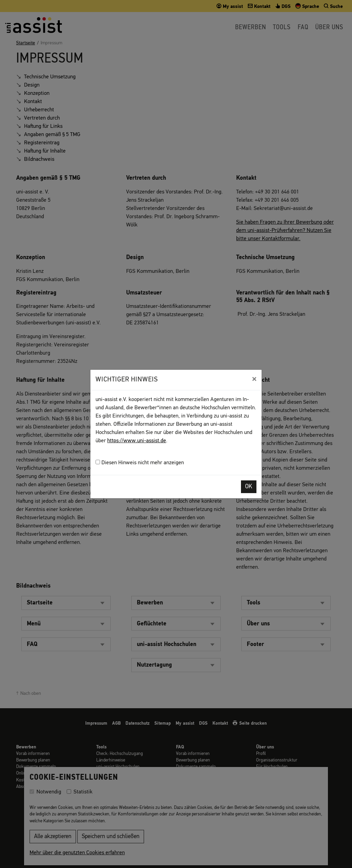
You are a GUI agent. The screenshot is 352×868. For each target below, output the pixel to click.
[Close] (254, 379)
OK (249, 487)
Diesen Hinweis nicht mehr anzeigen (140, 463)
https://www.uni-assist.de (137, 441)
